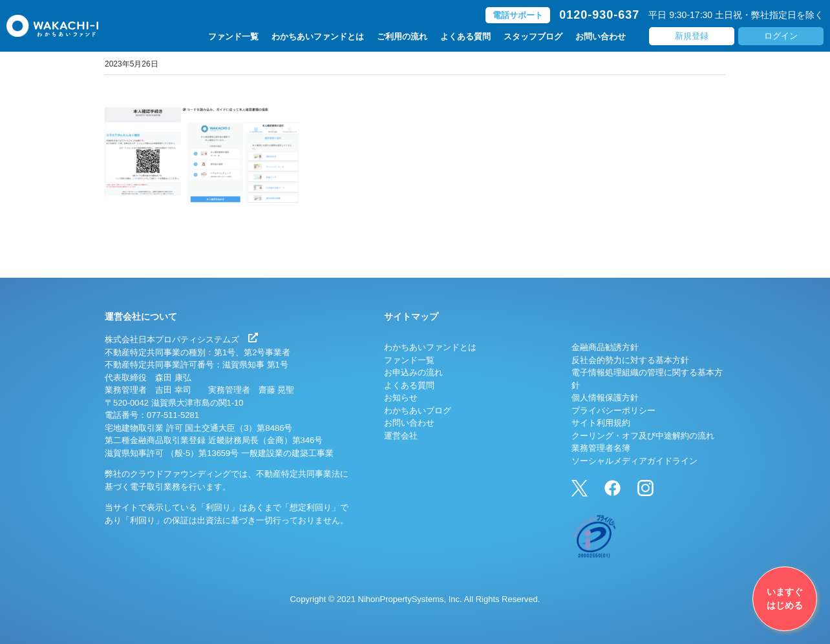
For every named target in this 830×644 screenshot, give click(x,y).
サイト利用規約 (601, 423)
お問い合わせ (601, 36)
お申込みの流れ (413, 372)
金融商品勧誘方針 (605, 347)
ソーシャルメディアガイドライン (634, 461)
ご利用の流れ (402, 36)
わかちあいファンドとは (318, 36)
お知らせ (401, 398)
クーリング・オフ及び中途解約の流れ (643, 436)
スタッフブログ (533, 36)
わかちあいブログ (418, 410)
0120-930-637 (599, 15)
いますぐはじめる (785, 598)
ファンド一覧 (233, 36)
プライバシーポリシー (613, 410)
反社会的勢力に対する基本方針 (630, 360)
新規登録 (692, 36)
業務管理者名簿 (601, 448)
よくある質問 (465, 36)
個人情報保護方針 (605, 398)
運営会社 (401, 436)
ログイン (781, 36)
